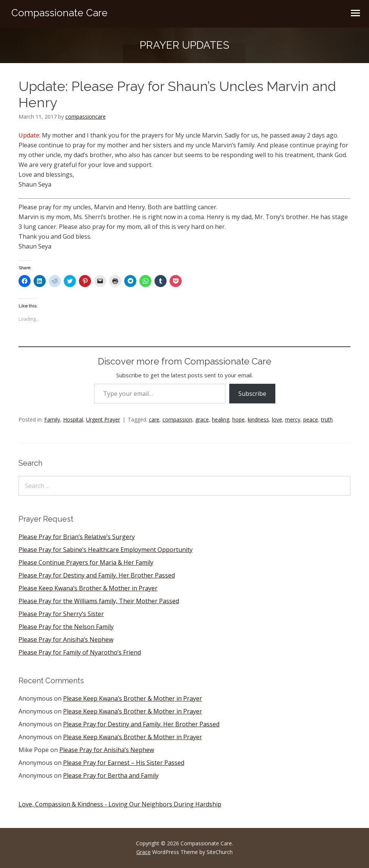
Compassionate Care (59, 13)
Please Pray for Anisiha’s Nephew (66, 639)
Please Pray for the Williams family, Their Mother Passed (99, 601)
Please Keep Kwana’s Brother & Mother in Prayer (88, 588)
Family (52, 419)
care (154, 419)
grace (202, 419)
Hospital (73, 419)
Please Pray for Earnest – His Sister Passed (124, 763)
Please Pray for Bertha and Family (111, 775)
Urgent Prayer (103, 419)
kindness (258, 419)
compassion (177, 419)
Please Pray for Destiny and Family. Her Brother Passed (97, 575)
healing (221, 419)
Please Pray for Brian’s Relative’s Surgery (77, 537)
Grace (144, 852)
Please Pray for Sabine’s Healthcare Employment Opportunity (106, 550)
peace (311, 419)
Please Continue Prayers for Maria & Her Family (86, 562)
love (277, 419)
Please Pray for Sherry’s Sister (61, 614)
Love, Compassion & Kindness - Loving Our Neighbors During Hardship (120, 804)
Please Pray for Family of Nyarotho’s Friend (80, 652)
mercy (293, 419)
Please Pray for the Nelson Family (66, 627)
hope (239, 419)
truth (327, 419)
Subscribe (252, 394)
